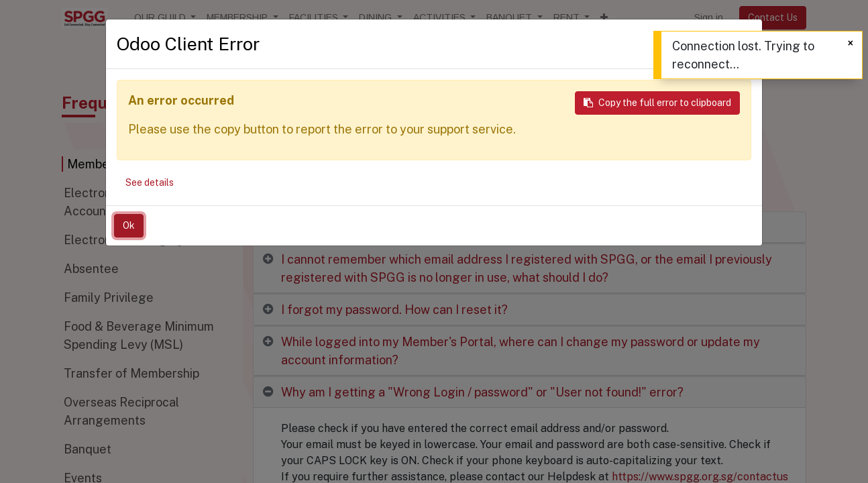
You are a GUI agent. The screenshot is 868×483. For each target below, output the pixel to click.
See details (150, 182)
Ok (129, 225)
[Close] (851, 43)
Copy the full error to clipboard (657, 103)
